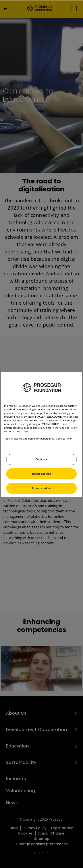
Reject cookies (41, 474)
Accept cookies (41, 488)
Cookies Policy (64, 439)
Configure (41, 459)
